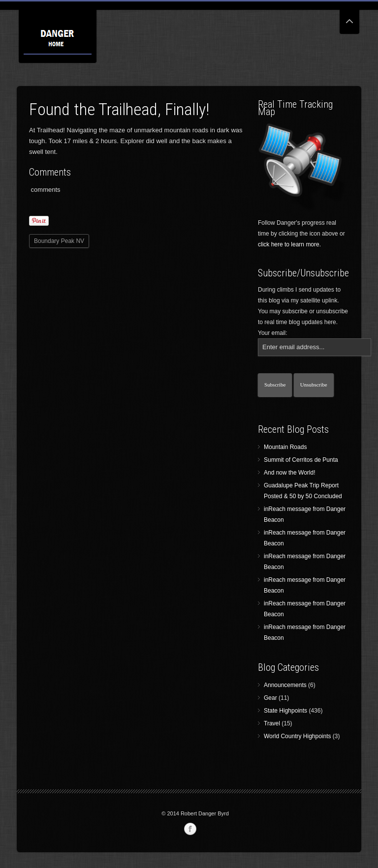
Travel (272, 723)
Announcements (285, 685)
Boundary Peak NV (59, 241)
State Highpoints (285, 711)
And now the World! (290, 473)
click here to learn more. (289, 244)
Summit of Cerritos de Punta (301, 460)
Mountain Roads (285, 447)
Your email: (273, 333)
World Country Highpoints (298, 736)
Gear (270, 698)
